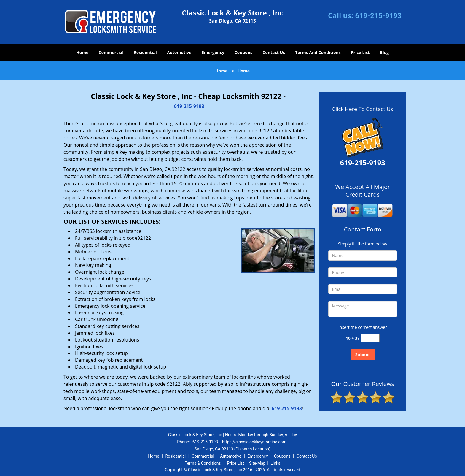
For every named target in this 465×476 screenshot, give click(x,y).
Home (82, 52)
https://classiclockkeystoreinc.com (254, 442)
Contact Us (274, 52)
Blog (384, 52)
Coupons (243, 52)
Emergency (213, 52)
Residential (145, 52)
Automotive (179, 52)
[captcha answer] (370, 338)
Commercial (111, 52)
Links (275, 463)
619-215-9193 (378, 16)
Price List (360, 52)
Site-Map (257, 463)
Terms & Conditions (203, 463)
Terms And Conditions (318, 52)
